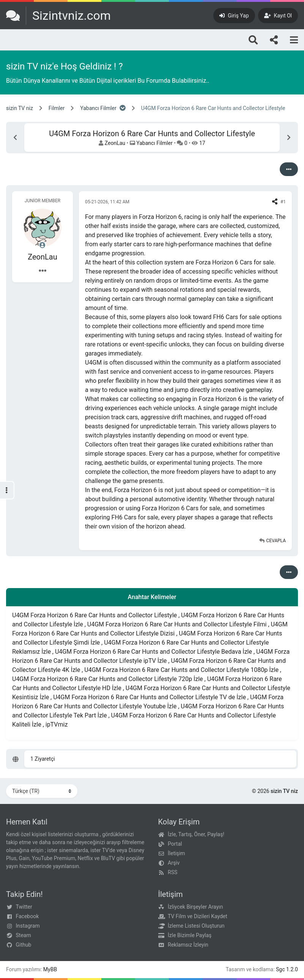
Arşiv (174, 863)
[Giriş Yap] (234, 16)
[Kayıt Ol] (278, 16)
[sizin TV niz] (58, 16)
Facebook (28, 916)
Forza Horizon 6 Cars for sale (235, 262)
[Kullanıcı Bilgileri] (43, 271)
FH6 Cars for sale (135, 517)
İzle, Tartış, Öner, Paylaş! (196, 834)
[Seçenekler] (289, 169)
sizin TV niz (20, 108)
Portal (175, 844)
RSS (172, 872)
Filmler (57, 108)
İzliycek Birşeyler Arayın (195, 907)
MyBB (50, 969)
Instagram (28, 926)
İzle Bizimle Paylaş (190, 935)
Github (24, 945)
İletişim (176, 853)
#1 (283, 202)
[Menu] (294, 40)
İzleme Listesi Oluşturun (196, 926)
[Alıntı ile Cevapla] (272, 541)
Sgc (280, 969)
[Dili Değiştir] (42, 791)
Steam (24, 935)
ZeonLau (115, 143)
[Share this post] (275, 202)
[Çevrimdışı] (43, 245)
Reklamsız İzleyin (188, 945)
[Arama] (253, 40)
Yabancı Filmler (98, 108)
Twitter (24, 907)
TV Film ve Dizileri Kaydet (198, 916)
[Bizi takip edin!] (274, 40)
